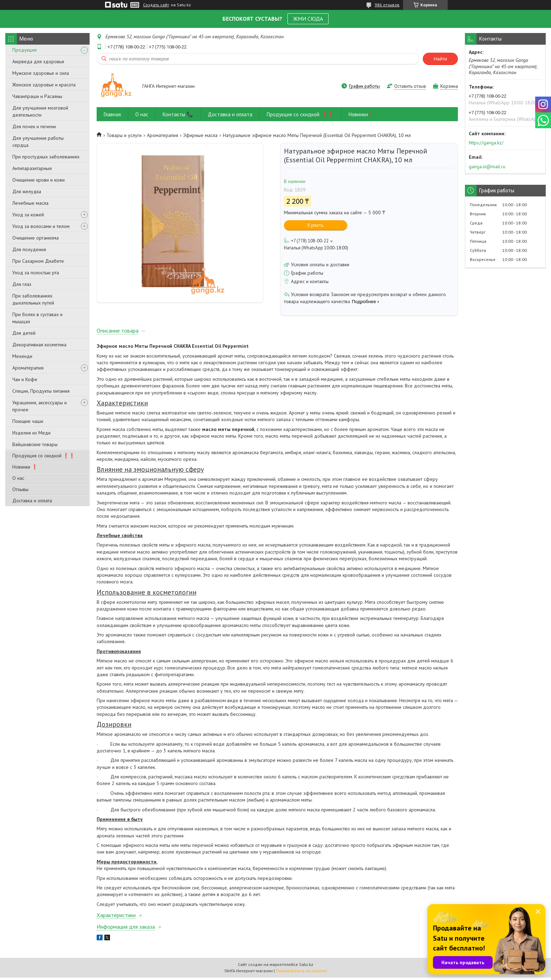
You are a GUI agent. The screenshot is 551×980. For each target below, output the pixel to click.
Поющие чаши (28, 421)
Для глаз (22, 284)
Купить (316, 225)
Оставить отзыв (410, 86)
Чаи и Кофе (25, 379)
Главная (112, 114)
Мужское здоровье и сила (41, 73)
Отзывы (20, 489)
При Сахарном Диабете (38, 261)
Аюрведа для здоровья (38, 61)
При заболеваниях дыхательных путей (33, 299)
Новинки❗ (362, 114)
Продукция (24, 50)
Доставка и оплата (32, 501)
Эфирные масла (200, 135)
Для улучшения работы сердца (38, 142)
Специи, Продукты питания (41, 391)
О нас (18, 478)
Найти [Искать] (440, 59)
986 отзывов (387, 5)
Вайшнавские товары (35, 444)
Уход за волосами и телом (41, 226)
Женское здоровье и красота (44, 85)
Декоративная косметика (39, 345)
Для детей (24, 333)
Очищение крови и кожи (38, 180)
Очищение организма (35, 238)
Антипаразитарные (32, 168)
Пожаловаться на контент (301, 973)
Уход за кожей (28, 215)
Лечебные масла (30, 203)
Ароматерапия (28, 368)
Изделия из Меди (31, 433)
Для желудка (27, 191)
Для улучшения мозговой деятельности (40, 111)
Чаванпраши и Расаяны (37, 96)
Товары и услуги (124, 135)
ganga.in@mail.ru (487, 166)
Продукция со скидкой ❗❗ (44, 456)
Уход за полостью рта (36, 273)
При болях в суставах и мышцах (37, 318)
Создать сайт (156, 5)
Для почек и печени (34, 126)
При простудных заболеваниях (46, 157)
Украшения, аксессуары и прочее (40, 406)
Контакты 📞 (178, 114)
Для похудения (29, 249)
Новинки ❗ (25, 467)
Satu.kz (306, 967)
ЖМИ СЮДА (308, 19)
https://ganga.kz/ (486, 143)
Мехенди (22, 356)
